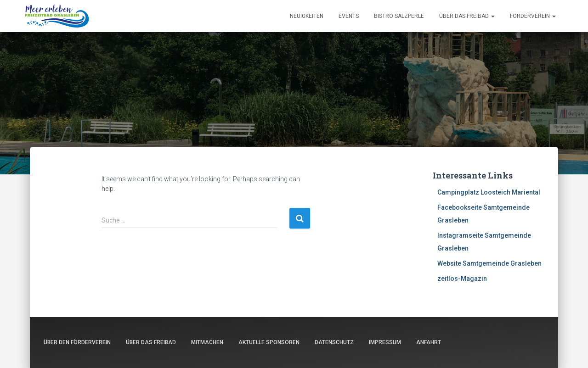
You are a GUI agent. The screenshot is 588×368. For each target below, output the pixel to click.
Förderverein (533, 16)
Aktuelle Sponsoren (269, 342)
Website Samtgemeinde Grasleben (489, 263)
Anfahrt (429, 342)
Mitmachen (207, 342)
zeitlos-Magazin (462, 279)
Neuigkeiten (307, 16)
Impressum (385, 342)
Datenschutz (334, 342)
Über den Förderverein (77, 342)
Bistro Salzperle (399, 16)
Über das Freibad (467, 16)
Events (349, 16)
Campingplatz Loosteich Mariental (489, 192)
